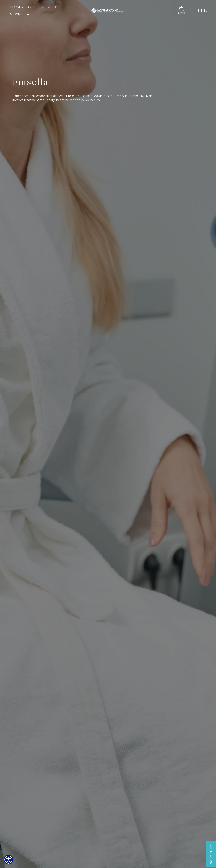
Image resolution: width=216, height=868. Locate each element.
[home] (107, 11)
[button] (20, 14)
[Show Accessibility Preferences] (8, 860)
